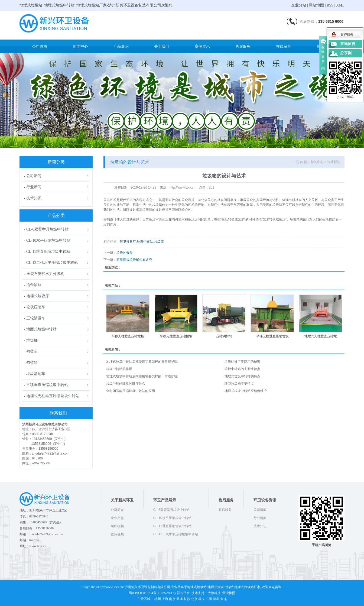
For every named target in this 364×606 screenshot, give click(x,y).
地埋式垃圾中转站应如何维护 (246, 391)
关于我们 (162, 46)
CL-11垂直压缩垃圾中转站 (48, 252)
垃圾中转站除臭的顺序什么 (126, 384)
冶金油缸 (34, 285)
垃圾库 (159, 242)
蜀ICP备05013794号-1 (144, 593)
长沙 (187, 599)
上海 (165, 599)
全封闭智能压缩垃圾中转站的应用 (131, 391)
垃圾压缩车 (36, 307)
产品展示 (121, 46)
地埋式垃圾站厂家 (247, 587)
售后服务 (243, 46)
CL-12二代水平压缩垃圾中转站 (52, 263)
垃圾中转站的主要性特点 (242, 369)
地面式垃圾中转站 (41, 329)
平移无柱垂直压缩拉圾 (176, 336)
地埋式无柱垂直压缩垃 (321, 336)
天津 (180, 599)
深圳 (216, 599)
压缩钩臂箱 (224, 336)
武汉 (201, 599)
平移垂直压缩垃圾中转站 (47, 385)
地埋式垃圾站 (197, 587)
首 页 (303, 162)
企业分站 (299, 5)
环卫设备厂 (128, 242)
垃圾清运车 (36, 374)
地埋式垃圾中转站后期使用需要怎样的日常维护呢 (142, 362)
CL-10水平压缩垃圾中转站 (48, 240)
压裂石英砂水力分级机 (45, 274)
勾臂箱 (32, 363)
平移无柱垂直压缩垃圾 (128, 336)
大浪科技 (214, 593)
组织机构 (117, 526)
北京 (194, 599)
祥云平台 (183, 593)
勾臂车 (32, 351)
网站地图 (316, 5)
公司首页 (40, 46)
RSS (330, 5)
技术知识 (34, 198)
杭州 (158, 599)
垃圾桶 (32, 340)
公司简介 (117, 510)
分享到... (347, 53)
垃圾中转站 (145, 242)
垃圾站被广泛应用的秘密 (242, 362)
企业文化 (117, 518)
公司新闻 (34, 176)
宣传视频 (117, 534)
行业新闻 (34, 187)
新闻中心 (80, 46)
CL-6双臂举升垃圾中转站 (47, 229)
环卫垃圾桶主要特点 (239, 384)
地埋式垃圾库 (38, 296)
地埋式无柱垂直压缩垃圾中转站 (53, 396)
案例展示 (202, 46)
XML (340, 5)
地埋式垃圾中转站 (220, 587)
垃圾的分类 (125, 253)
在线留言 (284, 46)
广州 (209, 599)
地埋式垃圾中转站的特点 (242, 376)
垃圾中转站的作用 (119, 369)
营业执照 (229, 593)
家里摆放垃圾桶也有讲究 (134, 260)
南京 (172, 599)
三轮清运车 (36, 318)
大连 (223, 599)
